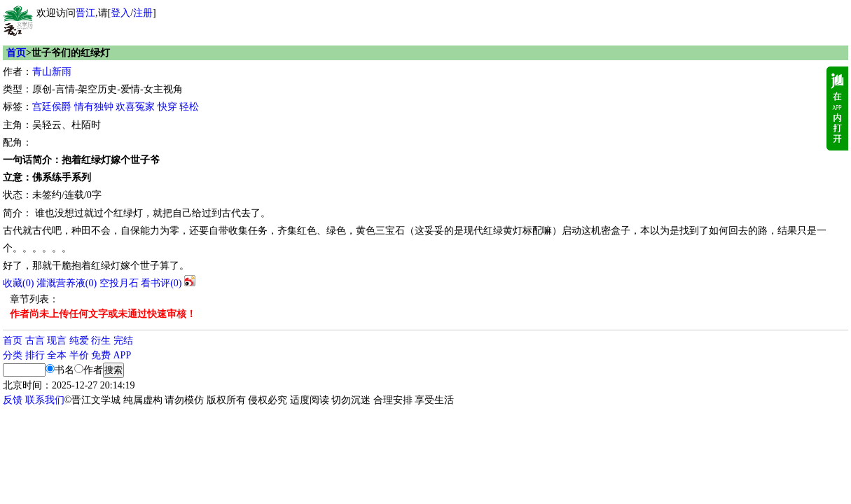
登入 (120, 13)
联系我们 (45, 400)
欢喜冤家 (135, 107)
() (18, 283)
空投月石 (119, 283)
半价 (79, 355)
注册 (143, 13)
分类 (13, 355)
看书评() (161, 283)
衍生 (101, 341)
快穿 (167, 107)
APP (123, 355)
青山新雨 (52, 72)
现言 (57, 341)
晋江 (85, 13)
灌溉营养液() (67, 283)
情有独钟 (94, 107)
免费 (101, 355)
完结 (123, 341)
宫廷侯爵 (52, 107)
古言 (35, 341)
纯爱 (79, 341)
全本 (57, 355)
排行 (35, 355)
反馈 (13, 400)
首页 (16, 53)
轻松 (189, 107)
